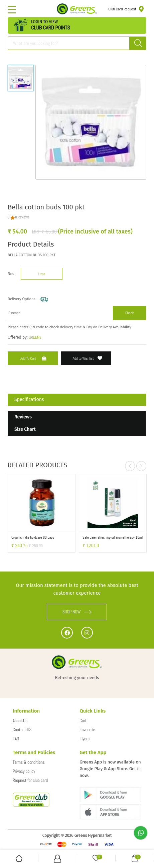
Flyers (85, 739)
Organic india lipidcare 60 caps (33, 537)
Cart (83, 721)
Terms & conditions (29, 762)
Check (130, 313)
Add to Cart (34, 358)
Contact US (22, 730)
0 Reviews (22, 217)
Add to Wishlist (88, 358)
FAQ (16, 739)
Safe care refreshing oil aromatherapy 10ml (113, 537)
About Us (20, 721)
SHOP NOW (77, 612)
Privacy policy (24, 771)
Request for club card (30, 780)
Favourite (87, 730)
